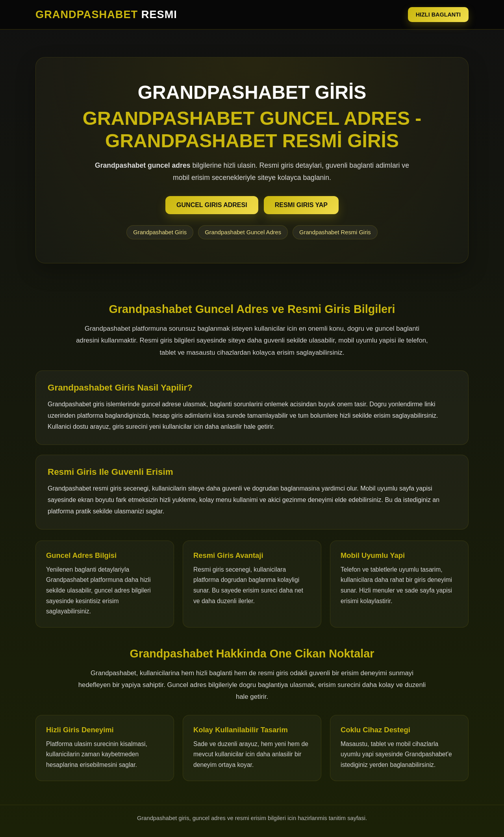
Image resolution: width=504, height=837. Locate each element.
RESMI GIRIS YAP (301, 205)
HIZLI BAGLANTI (438, 15)
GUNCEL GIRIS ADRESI (212, 205)
